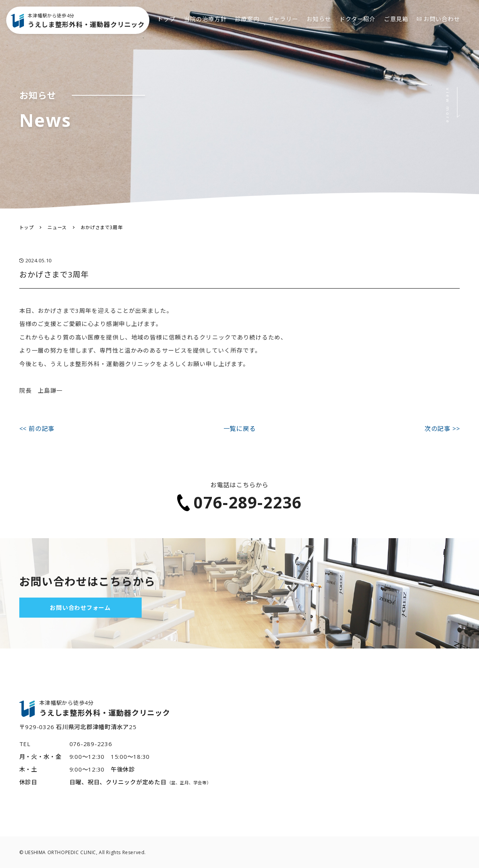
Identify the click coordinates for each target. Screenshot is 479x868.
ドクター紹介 (357, 31)
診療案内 (247, 31)
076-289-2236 (240, 503)
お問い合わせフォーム (80, 608)
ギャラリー (283, 31)
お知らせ (319, 31)
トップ (166, 31)
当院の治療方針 (205, 31)
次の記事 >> (442, 429)
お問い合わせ (438, 31)
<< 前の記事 (37, 429)
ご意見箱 (396, 31)
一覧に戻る (240, 429)
